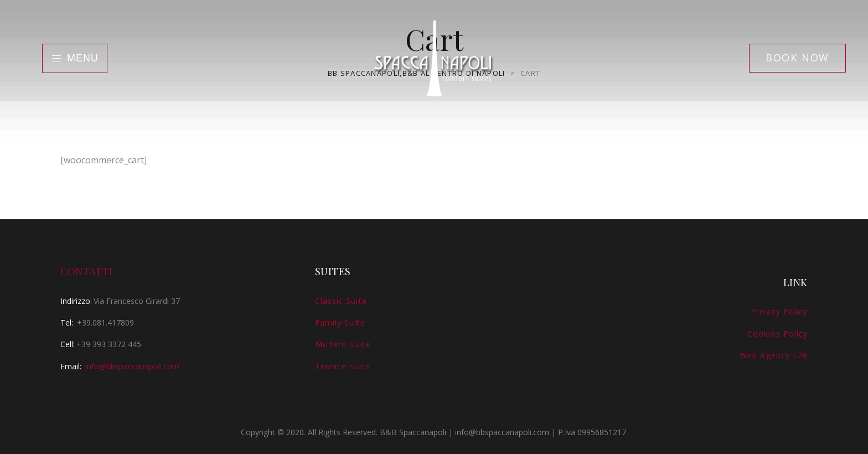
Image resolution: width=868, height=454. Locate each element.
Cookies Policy (777, 334)
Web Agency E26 (774, 355)
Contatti (86, 271)
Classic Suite (341, 301)
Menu (75, 58)
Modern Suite (343, 344)
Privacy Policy (779, 311)
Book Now (797, 58)
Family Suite (340, 323)
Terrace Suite (343, 366)
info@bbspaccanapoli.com (132, 366)
